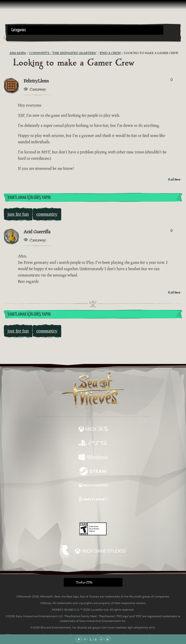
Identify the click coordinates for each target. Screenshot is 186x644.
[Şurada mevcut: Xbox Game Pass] (93, 486)
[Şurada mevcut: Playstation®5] (93, 444)
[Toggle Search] (14, 38)
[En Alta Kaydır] (107, 639)
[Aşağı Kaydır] (101, 639)
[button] (85, 30)
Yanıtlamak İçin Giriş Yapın (29, 198)
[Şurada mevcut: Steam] (93, 472)
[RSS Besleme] (7, 53)
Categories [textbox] (19, 30)
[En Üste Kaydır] (79, 639)
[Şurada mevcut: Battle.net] (93, 500)
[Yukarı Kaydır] (85, 639)
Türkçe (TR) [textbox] (84, 582)
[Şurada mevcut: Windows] (93, 458)
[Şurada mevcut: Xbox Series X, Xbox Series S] (93, 429)
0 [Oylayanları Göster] (172, 80)
